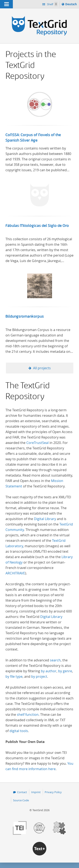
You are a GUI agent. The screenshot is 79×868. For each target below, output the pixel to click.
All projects (42, 368)
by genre (65, 671)
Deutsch (72, 5)
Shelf (52, 4)
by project (39, 676)
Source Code (21, 800)
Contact (22, 792)
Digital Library (45, 519)
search (55, 660)
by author (49, 671)
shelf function (28, 715)
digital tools (19, 731)
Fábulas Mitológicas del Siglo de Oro (37, 226)
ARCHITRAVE (15, 573)
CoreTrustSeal (37, 443)
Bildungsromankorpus (25, 316)
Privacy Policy (53, 792)
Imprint (36, 792)
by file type (14, 676)
